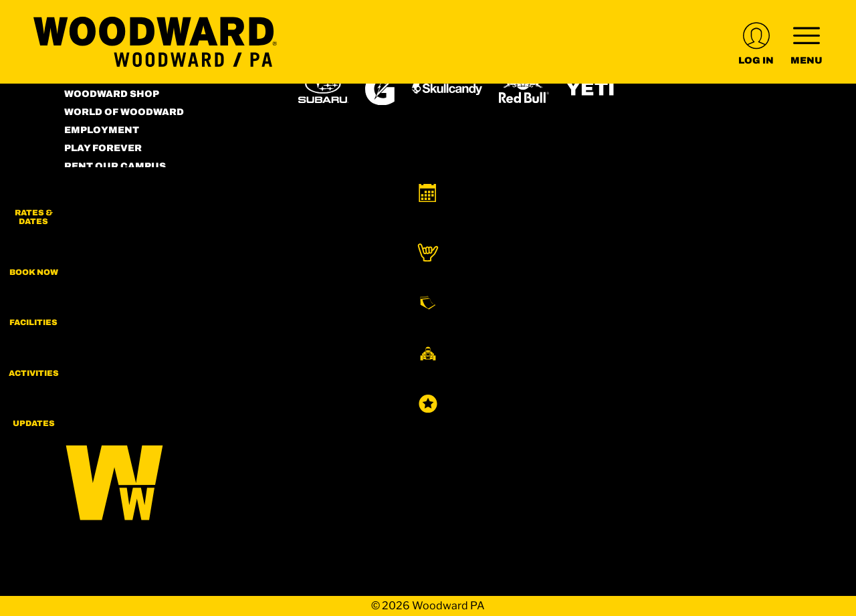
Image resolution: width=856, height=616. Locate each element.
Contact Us (98, 220)
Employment (102, 130)
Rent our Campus (115, 166)
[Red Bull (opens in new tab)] (524, 89)
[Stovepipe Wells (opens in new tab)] (629, 336)
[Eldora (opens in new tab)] (544, 298)
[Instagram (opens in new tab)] (78, 288)
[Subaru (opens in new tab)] (323, 89)
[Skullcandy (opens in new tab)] (447, 89)
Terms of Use (102, 184)
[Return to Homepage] (155, 42)
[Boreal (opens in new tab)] (404, 298)
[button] (823, 208)
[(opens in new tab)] (756, 42)
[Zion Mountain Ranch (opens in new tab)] (329, 376)
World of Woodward (124, 112)
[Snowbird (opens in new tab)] (665, 298)
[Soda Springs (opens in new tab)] (718, 298)
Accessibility (104, 202)
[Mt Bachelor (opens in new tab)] (606, 298)
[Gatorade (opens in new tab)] (380, 89)
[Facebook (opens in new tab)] (114, 288)
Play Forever (103, 148)
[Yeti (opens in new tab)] (591, 89)
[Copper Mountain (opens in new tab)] (474, 298)
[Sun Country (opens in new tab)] (529, 336)
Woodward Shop (112, 94)
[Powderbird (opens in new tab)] (339, 336)
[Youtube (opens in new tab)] (151, 288)
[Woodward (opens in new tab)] (432, 336)
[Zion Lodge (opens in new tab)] (717, 336)
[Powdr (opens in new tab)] (329, 298)
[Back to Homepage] (165, 479)
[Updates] (823, 435)
